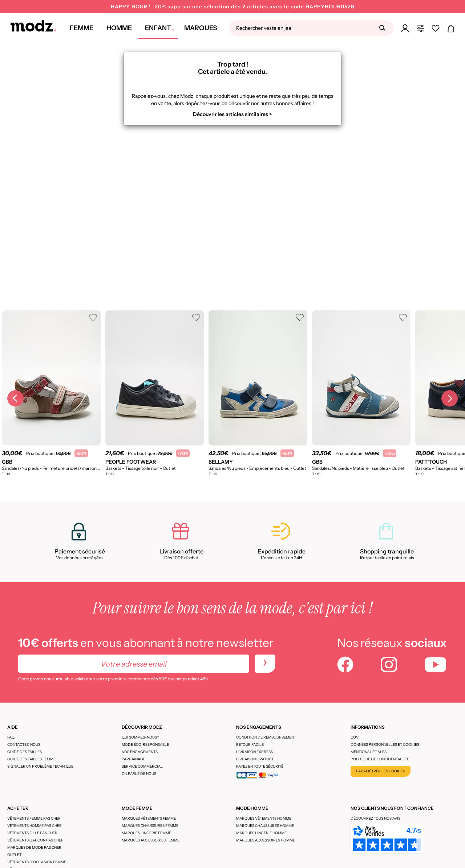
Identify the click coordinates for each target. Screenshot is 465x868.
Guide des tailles (25, 752)
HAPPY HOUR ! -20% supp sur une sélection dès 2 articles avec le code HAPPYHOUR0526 (233, 7)
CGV (355, 737)
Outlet (14, 855)
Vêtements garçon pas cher (35, 840)
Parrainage (134, 759)
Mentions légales (369, 752)
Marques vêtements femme (149, 818)
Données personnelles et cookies (385, 745)
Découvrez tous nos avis (375, 818)
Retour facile (250, 745)
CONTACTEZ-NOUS (24, 745)
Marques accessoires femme (151, 840)
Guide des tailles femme (31, 759)
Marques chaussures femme (150, 826)
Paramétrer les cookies (381, 771)
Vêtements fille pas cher (32, 833)
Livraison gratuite (255, 759)
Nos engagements (140, 752)
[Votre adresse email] (134, 664)
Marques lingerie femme (146, 833)
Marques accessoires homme (266, 840)
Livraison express (254, 752)
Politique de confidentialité (380, 759)
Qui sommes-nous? (140, 737)
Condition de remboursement (266, 737)
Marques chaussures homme (265, 826)
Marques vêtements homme (264, 818)
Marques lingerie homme (261, 833)
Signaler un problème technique (40, 766)
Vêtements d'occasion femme (37, 862)
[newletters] (265, 664)
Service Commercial (142, 766)
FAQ (11, 737)
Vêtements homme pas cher (35, 826)
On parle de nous (139, 774)
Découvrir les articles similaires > (232, 114)
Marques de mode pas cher (34, 847)
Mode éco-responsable (145, 745)
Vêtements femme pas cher (34, 818)
